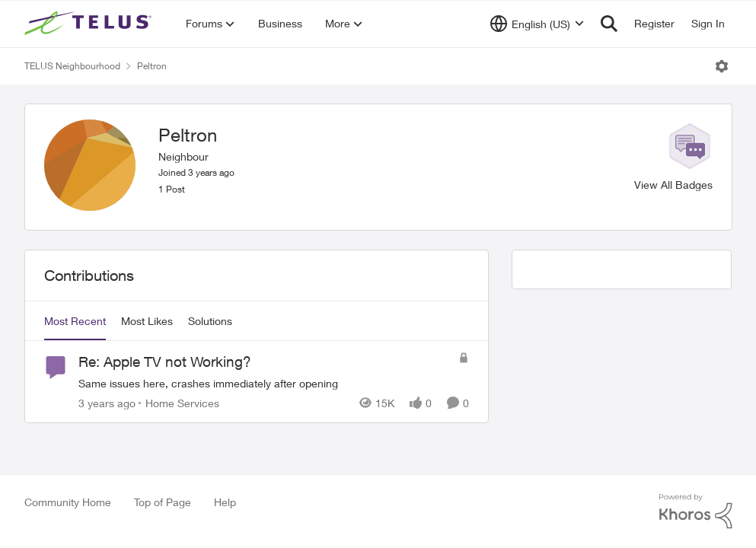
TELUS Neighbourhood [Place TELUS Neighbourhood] (72, 66)
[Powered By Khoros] (696, 511)
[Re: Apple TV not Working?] (265, 383)
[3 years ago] (107, 403)
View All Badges (673, 185)
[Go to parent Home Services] (179, 403)
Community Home (68, 502)
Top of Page (163, 502)
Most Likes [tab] (147, 321)
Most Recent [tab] (75, 321)
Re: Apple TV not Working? (165, 362)
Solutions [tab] (210, 321)
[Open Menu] (722, 66)
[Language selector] (537, 24)
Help (225, 502)
